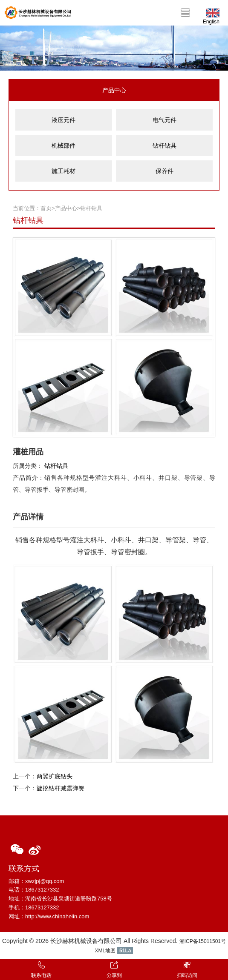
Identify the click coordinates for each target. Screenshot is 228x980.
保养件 (165, 171)
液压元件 (63, 120)
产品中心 (66, 208)
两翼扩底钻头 (55, 776)
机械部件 (63, 145)
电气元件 (165, 120)
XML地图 (105, 951)
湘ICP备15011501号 (203, 941)
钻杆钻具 (165, 145)
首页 (46, 208)
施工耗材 (63, 171)
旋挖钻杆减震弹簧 (61, 788)
